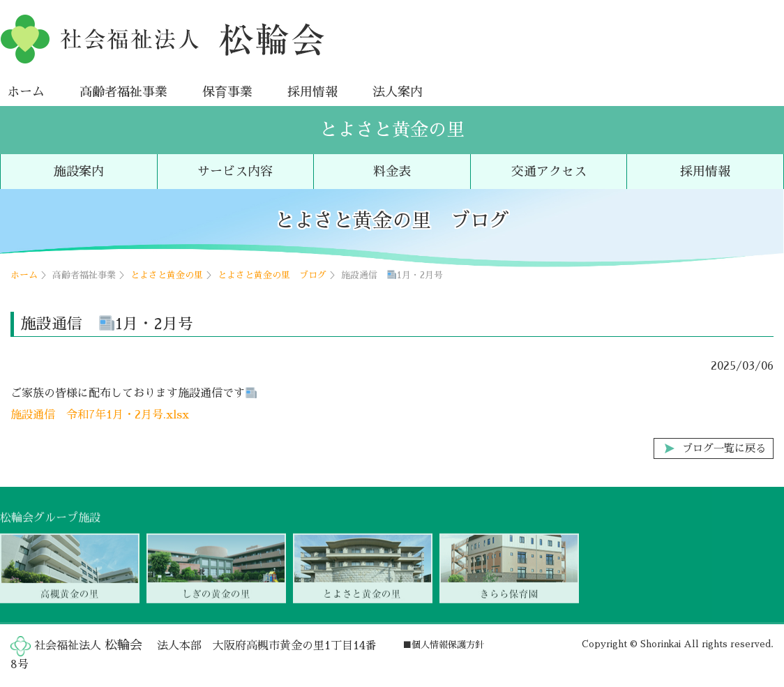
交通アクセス (549, 172)
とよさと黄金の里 (392, 130)
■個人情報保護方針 (443, 645)
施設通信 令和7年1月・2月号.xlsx (100, 415)
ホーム (26, 91)
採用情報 (312, 91)
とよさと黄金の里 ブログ (272, 274)
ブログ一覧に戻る (724, 449)
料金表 (392, 172)
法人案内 (398, 91)
